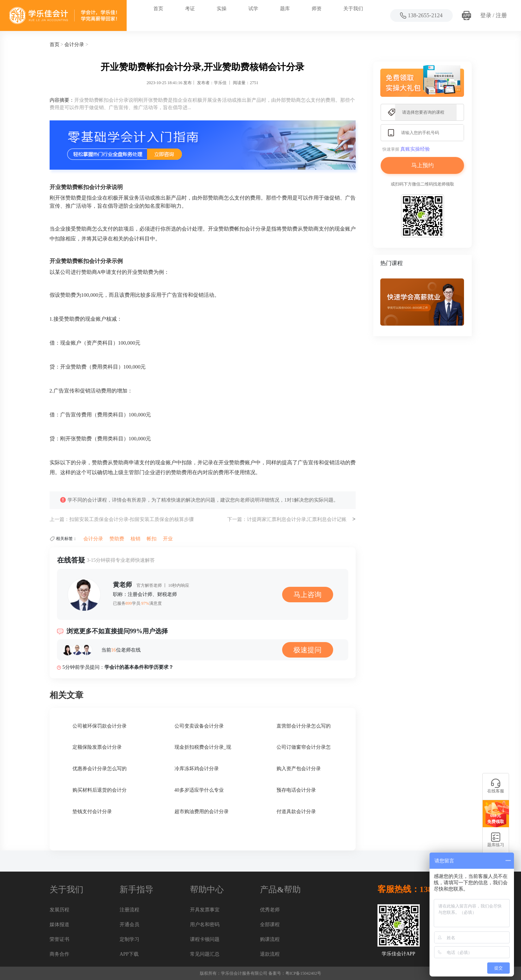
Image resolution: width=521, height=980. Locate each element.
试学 (253, 9)
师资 (317, 9)
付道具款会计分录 (296, 812)
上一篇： (59, 519)
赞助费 (117, 539)
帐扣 (152, 539)
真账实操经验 (415, 149)
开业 (168, 539)
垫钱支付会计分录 (92, 812)
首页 (158, 9)
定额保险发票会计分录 (97, 747)
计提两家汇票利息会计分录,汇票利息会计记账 (297, 519)
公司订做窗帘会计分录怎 (304, 747)
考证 (190, 9)
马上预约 (422, 165)
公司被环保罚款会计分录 (100, 726)
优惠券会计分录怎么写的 (100, 769)
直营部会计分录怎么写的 (304, 726)
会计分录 (74, 45)
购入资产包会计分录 (299, 769)
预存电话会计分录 (296, 790)
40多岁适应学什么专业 (199, 790)
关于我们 (353, 9)
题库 (285, 9)
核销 (135, 539)
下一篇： (237, 519)
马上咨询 (307, 595)
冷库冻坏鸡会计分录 (197, 769)
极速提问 (307, 650)
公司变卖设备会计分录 (199, 726)
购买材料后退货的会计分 (100, 790)
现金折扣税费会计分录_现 (203, 747)
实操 (222, 9)
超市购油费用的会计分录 (202, 812)
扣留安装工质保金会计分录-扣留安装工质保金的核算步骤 (132, 519)
